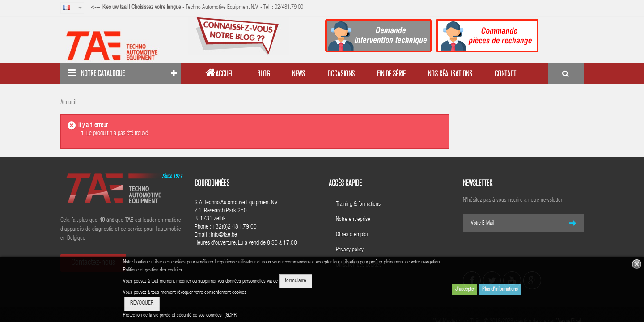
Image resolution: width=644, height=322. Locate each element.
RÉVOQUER (142, 303)
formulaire (296, 281)
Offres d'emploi (352, 235)
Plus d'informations (500, 289)
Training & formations (358, 205)
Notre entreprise (353, 220)
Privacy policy (350, 250)
